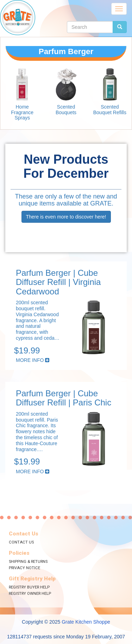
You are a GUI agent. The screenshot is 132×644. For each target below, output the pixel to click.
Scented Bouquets (66, 109)
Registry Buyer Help (29, 587)
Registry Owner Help (30, 594)
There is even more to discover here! (66, 217)
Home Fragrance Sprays (22, 112)
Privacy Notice (24, 568)
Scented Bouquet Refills (110, 109)
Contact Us (21, 542)
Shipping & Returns (28, 562)
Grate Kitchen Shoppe (86, 622)
